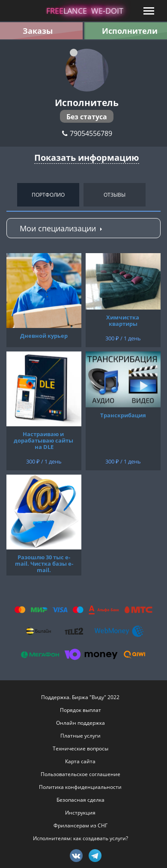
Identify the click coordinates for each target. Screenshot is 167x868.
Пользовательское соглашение (81, 774)
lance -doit (85, 11)
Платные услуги (81, 736)
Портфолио (48, 195)
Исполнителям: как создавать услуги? (81, 838)
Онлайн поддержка (81, 723)
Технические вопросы (81, 748)
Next (158, 195)
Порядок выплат (81, 710)
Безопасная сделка (81, 800)
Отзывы (115, 195)
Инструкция (80, 813)
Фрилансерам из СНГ (81, 825)
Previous (9, 195)
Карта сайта (80, 761)
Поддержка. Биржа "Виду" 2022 (80, 697)
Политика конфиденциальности (80, 787)
